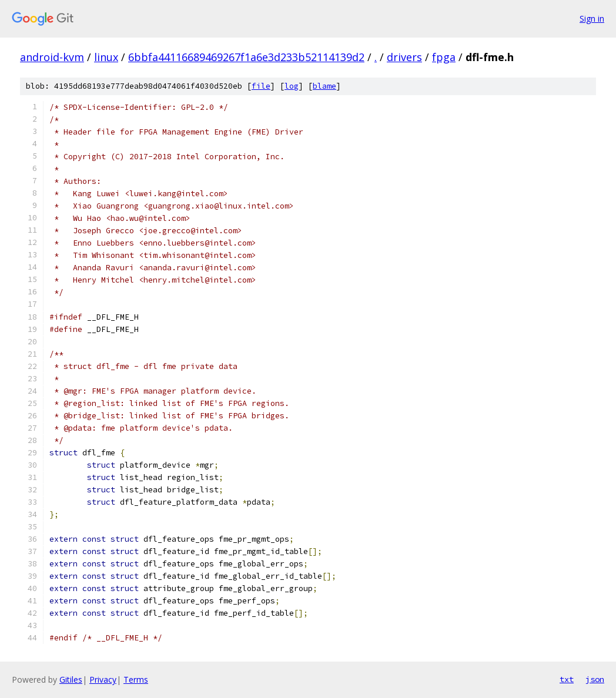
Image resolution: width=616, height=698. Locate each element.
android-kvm (52, 57)
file (261, 86)
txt (567, 679)
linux (106, 57)
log (292, 86)
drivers (404, 57)
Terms (136, 679)
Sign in (592, 19)
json (595, 679)
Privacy (103, 679)
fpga (444, 57)
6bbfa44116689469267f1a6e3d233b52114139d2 (246, 57)
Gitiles (71, 679)
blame (324, 86)
